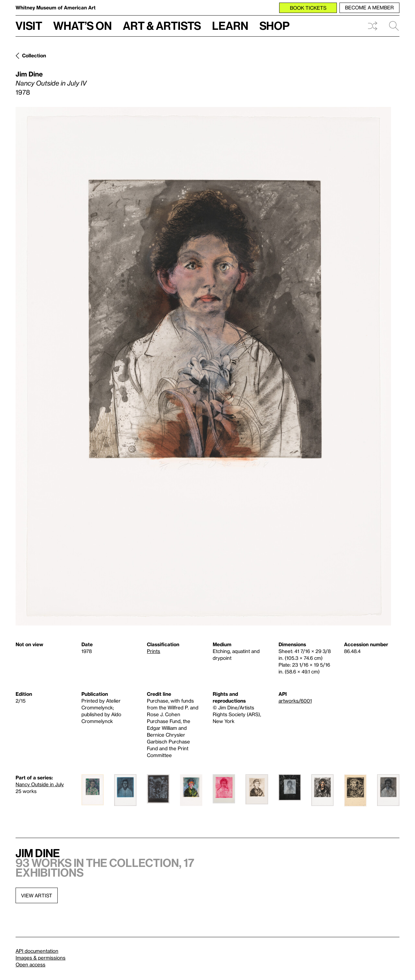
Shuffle (373, 26)
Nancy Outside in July (40, 784)
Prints (154, 651)
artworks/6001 (295, 701)
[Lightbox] (203, 366)
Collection (34, 55)
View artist (37, 895)
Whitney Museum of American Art (56, 7)
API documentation (37, 951)
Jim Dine (29, 74)
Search (394, 26)
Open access (30, 964)
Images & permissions (41, 958)
